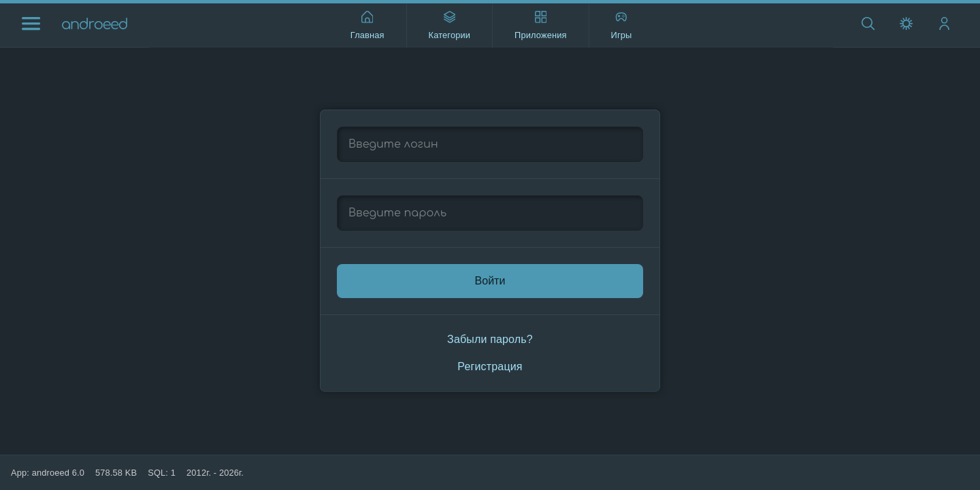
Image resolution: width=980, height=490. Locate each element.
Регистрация (490, 366)
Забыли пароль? (490, 339)
